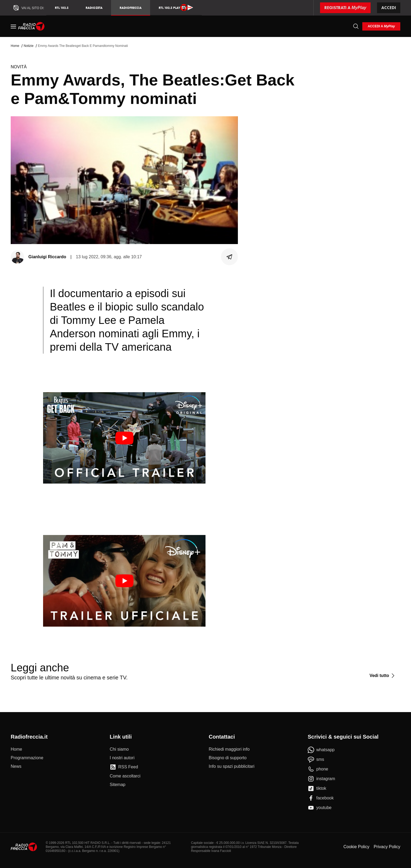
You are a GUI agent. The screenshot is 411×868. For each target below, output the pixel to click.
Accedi (389, 8)
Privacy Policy (387, 847)
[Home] (31, 26)
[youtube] (320, 808)
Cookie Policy (356, 847)
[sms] (316, 759)
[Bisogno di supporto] (228, 758)
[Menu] (13, 26)
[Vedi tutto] (383, 676)
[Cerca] (356, 26)
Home (15, 46)
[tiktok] (317, 788)
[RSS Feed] (124, 767)
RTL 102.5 (62, 8)
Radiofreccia (131, 8)
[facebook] (321, 798)
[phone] (318, 769)
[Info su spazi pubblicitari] (232, 766)
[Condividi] (230, 257)
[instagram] (321, 779)
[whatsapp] (321, 750)
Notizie (28, 46)
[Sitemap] (118, 785)
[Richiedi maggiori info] (229, 749)
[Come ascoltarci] (125, 776)
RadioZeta (94, 8)
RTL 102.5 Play (176, 8)
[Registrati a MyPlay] (345, 8)
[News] (16, 766)
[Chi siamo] (119, 749)
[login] (381, 26)
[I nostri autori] (122, 758)
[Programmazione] (27, 758)
